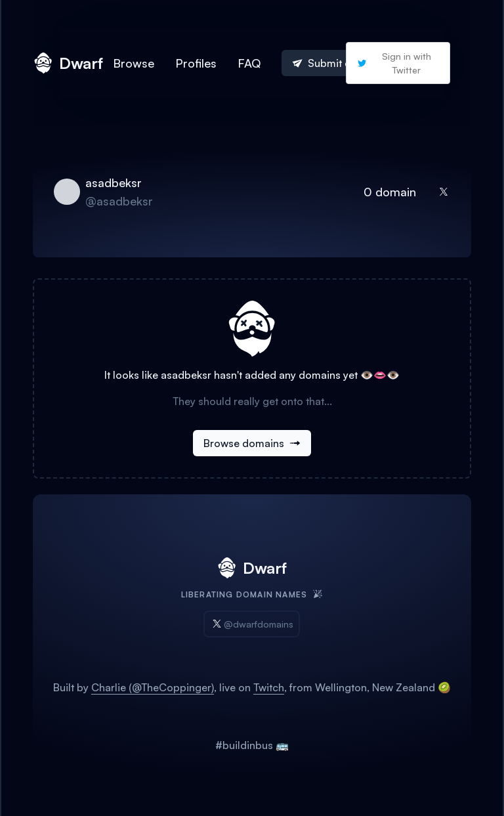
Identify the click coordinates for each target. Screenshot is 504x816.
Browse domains (252, 443)
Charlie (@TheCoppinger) (153, 687)
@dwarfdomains (252, 624)
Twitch (269, 687)
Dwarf (68, 63)
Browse (134, 63)
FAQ (249, 63)
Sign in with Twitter (394, 63)
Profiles (196, 63)
